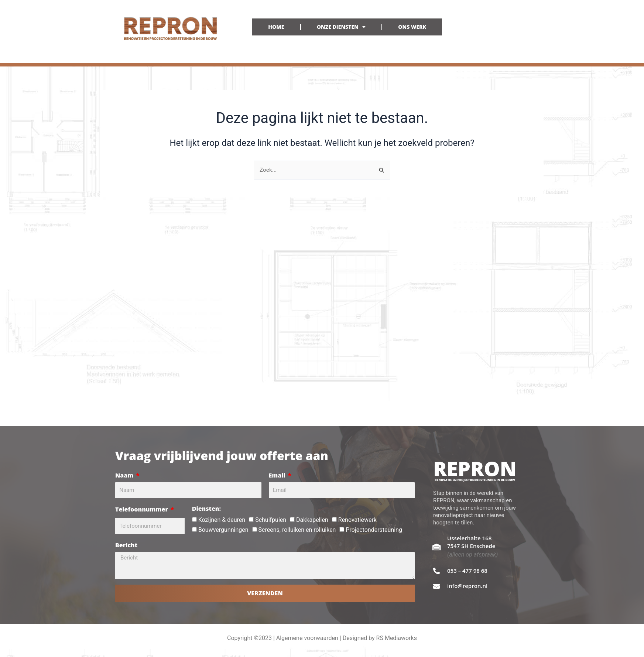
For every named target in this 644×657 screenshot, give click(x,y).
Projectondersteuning (374, 530)
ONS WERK (412, 27)
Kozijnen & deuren (222, 520)
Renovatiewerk (357, 520)
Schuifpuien (271, 520)
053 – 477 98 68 (467, 571)
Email (278, 475)
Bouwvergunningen (223, 530)
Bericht (126, 545)
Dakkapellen (312, 520)
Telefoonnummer (142, 509)
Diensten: (206, 509)
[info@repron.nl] (436, 586)
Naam (125, 475)
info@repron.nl (467, 586)
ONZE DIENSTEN (341, 27)
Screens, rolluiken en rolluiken (297, 530)
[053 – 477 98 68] (436, 571)
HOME (276, 27)
